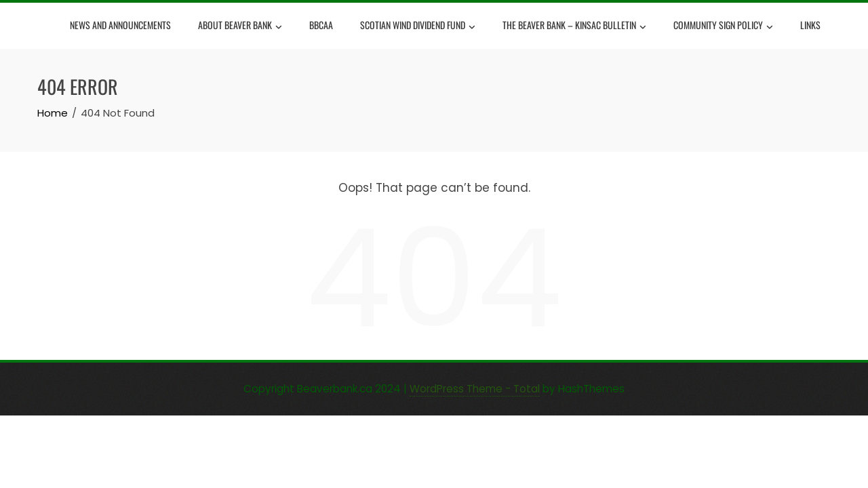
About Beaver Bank (240, 26)
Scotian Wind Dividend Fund (418, 26)
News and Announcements (120, 25)
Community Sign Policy (723, 26)
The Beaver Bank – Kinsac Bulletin (574, 26)
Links (810, 25)
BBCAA (321, 25)
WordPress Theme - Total (475, 389)
